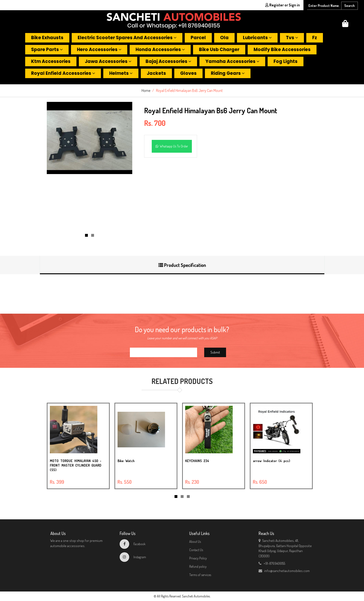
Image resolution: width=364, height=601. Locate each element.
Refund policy (198, 566)
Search (350, 6)
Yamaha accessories (232, 61)
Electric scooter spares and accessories (127, 38)
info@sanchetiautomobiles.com (284, 571)
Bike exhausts (47, 38)
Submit (215, 352)
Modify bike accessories (282, 50)
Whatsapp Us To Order (172, 146)
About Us (195, 542)
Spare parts (47, 50)
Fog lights (286, 61)
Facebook (133, 544)
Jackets (156, 73)
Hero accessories (99, 50)
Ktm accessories (51, 61)
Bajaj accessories (168, 61)
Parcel (198, 38)
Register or (283, 5)
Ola (224, 38)
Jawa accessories (108, 61)
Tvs (292, 38)
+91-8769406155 (272, 563)
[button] (345, 25)
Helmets (121, 73)
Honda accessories (160, 50)
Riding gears (228, 73)
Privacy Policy (198, 558)
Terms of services (200, 575)
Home (146, 90)
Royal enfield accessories (63, 73)
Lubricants (257, 38)
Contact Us (196, 550)
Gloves (188, 73)
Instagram (133, 557)
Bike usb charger (219, 50)
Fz (315, 38)
